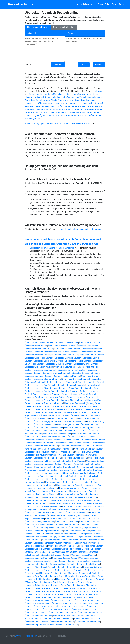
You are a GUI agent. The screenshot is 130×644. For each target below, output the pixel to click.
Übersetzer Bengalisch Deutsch (39, 367)
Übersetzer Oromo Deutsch (67, 525)
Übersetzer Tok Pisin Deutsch (77, 591)
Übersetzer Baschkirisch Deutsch (48, 361)
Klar (84, 65)
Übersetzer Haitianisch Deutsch (55, 415)
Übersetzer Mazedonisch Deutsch (77, 506)
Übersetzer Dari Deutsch (45, 385)
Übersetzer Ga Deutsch (44, 409)
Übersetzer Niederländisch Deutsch (61, 519)
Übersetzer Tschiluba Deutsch (47, 597)
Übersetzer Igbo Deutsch (68, 425)
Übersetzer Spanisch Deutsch (54, 573)
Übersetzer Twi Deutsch (44, 607)
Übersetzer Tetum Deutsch (62, 585)
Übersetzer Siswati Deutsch (69, 567)
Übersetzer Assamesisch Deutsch (86, 352)
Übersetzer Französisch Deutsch (48, 403)
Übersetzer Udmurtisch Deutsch (71, 607)
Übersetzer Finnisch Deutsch (73, 400)
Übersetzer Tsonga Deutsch (37, 600)
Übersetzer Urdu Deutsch (36, 613)
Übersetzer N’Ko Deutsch (90, 519)
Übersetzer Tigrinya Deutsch (74, 588)
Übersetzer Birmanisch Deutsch (72, 370)
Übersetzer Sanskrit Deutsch (38, 549)
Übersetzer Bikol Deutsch (45, 370)
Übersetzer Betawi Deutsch (67, 367)
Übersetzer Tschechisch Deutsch (58, 594)
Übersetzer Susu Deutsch (36, 576)
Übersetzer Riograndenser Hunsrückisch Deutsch (64, 540)
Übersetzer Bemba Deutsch (86, 364)
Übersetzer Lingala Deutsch (58, 482)
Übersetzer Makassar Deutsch (54, 491)
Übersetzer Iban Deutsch (45, 425)
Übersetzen (58, 65)
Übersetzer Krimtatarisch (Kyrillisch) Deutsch (73, 467)
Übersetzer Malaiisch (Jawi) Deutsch (41, 494)
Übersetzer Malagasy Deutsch (83, 491)
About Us (81, 4)
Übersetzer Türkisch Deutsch (38, 603)
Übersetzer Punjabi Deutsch (79, 537)
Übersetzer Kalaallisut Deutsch (39, 443)
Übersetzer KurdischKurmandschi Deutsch (53, 473)
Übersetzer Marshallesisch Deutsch (67, 503)
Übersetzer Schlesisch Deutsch (63, 552)
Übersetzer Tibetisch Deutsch (47, 588)
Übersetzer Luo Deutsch (94, 485)
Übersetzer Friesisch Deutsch (38, 406)
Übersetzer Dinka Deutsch (45, 388)
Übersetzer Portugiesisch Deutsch (85, 534)
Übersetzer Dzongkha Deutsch (73, 391)
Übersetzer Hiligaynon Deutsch (47, 422)
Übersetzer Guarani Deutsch (75, 412)
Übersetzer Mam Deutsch (85, 497)
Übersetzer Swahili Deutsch (61, 576)
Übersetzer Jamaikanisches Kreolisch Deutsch (46, 437)
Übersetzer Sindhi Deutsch (88, 564)
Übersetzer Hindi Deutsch (74, 422)
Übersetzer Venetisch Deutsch (38, 616)
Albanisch (99, 91)
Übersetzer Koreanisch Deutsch (48, 464)
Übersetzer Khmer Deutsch (87, 452)
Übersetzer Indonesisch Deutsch (48, 428)
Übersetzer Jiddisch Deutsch (66, 440)
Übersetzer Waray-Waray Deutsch (58, 619)
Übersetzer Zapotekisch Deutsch (39, 625)
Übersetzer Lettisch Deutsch (46, 479)
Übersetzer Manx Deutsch (64, 500)
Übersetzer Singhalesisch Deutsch (40, 567)
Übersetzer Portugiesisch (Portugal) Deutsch (45, 537)
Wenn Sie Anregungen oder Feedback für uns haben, (48, 124)
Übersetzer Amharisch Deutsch (39, 349)
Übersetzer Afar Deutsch (36, 346)
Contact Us (91, 4)
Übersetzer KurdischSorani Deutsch (89, 473)
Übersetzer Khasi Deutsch (62, 452)
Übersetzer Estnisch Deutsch (84, 394)
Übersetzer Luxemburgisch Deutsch (42, 488)
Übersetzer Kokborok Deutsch (47, 461)
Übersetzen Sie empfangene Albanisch (47, 248)
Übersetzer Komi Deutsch (73, 461)
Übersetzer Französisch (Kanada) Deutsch (83, 403)
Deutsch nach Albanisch (64, 27)
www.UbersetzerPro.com (26, 636)
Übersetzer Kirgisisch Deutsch (47, 458)
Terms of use (118, 4)
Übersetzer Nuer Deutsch (67, 522)
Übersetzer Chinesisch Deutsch (76, 379)
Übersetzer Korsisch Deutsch (76, 464)
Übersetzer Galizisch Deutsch (69, 409)
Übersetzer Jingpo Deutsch (93, 440)
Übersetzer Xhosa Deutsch (62, 622)
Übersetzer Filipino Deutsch (46, 400)
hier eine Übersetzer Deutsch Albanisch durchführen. (79, 229)
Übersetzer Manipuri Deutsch (38, 500)
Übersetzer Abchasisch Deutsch (39, 343)
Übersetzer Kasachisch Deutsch (58, 449)
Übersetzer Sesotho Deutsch (65, 558)
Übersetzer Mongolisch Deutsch (89, 509)
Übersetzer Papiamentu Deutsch (48, 531)
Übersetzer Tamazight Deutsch (70, 579)
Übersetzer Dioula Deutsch (70, 388)
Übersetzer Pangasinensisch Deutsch (50, 528)
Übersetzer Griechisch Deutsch (48, 412)
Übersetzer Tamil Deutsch (54, 582)
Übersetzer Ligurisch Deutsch (74, 479)
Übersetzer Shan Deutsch (79, 561)
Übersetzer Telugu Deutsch (37, 585)
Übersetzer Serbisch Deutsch (38, 558)
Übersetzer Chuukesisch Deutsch (70, 382)
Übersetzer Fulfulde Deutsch (65, 406)
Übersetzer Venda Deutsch (90, 613)
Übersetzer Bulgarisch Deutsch (86, 373)
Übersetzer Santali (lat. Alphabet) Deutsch (71, 549)
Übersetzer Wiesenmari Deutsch (89, 619)
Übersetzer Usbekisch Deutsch (62, 613)
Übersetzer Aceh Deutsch (66, 343)
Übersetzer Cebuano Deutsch (67, 376)
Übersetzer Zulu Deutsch (67, 625)
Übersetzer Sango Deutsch (91, 546)
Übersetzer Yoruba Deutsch (87, 622)
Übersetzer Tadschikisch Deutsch (90, 576)
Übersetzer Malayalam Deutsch (73, 494)
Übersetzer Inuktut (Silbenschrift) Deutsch (44, 431)
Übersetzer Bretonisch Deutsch (56, 373)
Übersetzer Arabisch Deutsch (67, 349)
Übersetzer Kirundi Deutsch (74, 458)
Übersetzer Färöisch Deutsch (61, 397)
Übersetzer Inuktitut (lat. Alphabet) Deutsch (84, 428)
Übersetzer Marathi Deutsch (37, 503)
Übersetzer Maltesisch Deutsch (58, 497)
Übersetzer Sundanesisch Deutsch (84, 573)
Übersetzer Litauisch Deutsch (85, 482)
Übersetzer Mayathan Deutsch (47, 506)
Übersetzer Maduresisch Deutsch (74, 488)
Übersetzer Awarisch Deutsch (64, 355)
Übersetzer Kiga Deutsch (36, 455)
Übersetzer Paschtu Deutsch (77, 531)
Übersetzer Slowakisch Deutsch (48, 570)
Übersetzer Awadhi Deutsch (37, 355)
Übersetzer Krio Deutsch (70, 470)
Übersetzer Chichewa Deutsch (47, 379)
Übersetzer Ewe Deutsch (36, 397)
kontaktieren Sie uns (81, 124)
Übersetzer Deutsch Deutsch (70, 385)
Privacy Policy (104, 4)
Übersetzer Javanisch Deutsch (38, 440)
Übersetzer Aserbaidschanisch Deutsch (51, 352)
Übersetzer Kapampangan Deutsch (75, 446)
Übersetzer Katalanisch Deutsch (89, 449)
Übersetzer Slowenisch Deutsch (78, 570)
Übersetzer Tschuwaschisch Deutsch (79, 597)
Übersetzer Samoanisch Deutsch (63, 546)
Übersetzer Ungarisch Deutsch (85, 610)
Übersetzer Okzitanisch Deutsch (39, 525)
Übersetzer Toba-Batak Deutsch (48, 591)
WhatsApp (70, 248)
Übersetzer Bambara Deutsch (68, 358)
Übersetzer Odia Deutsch (90, 522)
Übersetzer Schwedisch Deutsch (55, 555)
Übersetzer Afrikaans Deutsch (62, 346)
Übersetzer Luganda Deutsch (69, 485)
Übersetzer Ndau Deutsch (77, 513)
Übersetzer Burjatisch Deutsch (38, 376)
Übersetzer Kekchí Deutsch (37, 452)
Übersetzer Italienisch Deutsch (57, 434)
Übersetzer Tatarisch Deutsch (81, 582)
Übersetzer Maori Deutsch (89, 500)
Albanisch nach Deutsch (38, 27)
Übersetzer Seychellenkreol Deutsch (50, 561)
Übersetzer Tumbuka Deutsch (88, 600)
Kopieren (99, 65)
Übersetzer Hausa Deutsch (37, 418)
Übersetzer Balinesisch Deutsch (39, 358)
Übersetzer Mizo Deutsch (61, 509)
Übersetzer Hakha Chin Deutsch (85, 415)
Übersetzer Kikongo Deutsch (61, 455)
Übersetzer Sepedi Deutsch (84, 555)
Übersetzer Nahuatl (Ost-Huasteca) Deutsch (44, 513)
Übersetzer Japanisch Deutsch (82, 437)
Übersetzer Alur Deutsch (87, 346)
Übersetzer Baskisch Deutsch (78, 361)
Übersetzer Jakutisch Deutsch (86, 434)
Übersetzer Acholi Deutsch (91, 343)
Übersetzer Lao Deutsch (36, 476)
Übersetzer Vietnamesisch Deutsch (69, 616)
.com (22, 4)
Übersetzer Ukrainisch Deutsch (56, 610)
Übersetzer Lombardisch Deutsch (40, 485)
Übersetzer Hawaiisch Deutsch (64, 418)
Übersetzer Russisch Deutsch (77, 543)
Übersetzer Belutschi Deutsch (59, 364)
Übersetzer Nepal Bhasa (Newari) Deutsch (66, 516)
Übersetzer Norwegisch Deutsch (39, 522)
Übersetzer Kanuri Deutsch (46, 446)
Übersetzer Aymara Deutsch (92, 355)
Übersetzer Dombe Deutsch (46, 391)
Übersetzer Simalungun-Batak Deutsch (57, 564)
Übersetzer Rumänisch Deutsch (48, 543)
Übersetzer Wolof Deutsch (36, 622)
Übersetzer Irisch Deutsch (75, 431)
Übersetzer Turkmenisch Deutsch (67, 603)
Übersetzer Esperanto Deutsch (55, 394)
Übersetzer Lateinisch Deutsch (62, 476)
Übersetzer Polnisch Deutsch (55, 534)
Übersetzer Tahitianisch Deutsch (40, 579)
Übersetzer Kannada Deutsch (68, 443)
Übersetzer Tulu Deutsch (62, 600)
